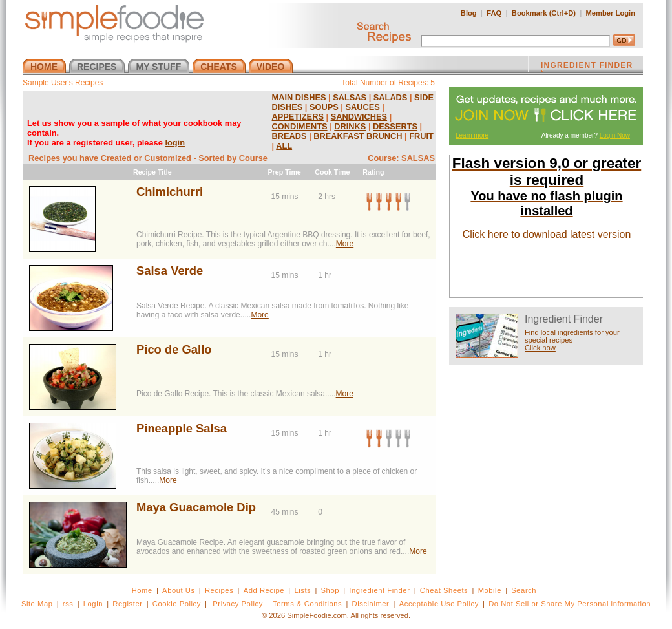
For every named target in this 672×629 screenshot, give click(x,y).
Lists (302, 590)
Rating (373, 172)
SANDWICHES (359, 117)
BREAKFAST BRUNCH (358, 136)
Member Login (611, 13)
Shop (330, 590)
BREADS (289, 136)
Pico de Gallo (174, 349)
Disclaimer (371, 604)
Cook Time (332, 172)
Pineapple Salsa (182, 428)
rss (68, 604)
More (345, 244)
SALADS (391, 97)
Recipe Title (152, 172)
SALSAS (350, 97)
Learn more (472, 135)
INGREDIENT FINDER (587, 67)
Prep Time (284, 172)
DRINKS (350, 126)
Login (93, 604)
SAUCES (362, 107)
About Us (179, 590)
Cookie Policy (177, 604)
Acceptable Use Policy (439, 604)
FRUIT (421, 136)
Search (524, 590)
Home (142, 590)
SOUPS (324, 107)
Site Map (37, 604)
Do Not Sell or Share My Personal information (570, 604)
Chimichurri (170, 192)
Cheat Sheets (444, 590)
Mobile (490, 590)
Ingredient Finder (379, 590)
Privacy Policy (237, 604)
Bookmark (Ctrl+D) (544, 13)
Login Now (615, 135)
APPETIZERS (298, 117)
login (175, 143)
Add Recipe (264, 590)
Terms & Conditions (307, 604)
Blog (469, 13)
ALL (284, 146)
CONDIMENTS (300, 126)
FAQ (494, 13)
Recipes (219, 590)
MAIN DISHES (299, 97)
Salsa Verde (170, 271)
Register (127, 604)
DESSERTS (395, 126)
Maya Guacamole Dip (196, 507)
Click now (540, 348)
